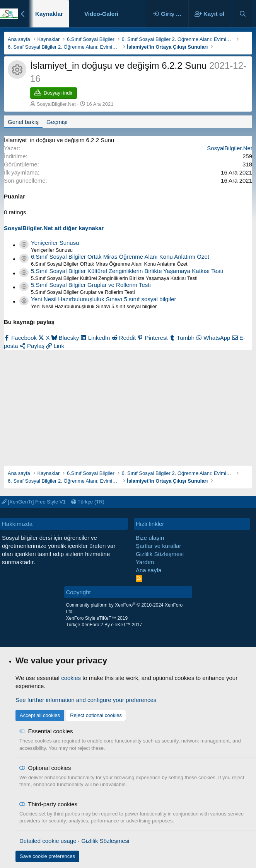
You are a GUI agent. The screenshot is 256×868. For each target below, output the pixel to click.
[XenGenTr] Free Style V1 (34, 502)
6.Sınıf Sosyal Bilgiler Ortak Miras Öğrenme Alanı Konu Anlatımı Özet (120, 257)
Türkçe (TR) (88, 502)
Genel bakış (23, 122)
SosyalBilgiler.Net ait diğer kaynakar (54, 228)
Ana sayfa (149, 570)
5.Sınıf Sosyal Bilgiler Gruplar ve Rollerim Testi (91, 285)
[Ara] (243, 14)
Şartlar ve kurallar (159, 546)
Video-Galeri (101, 14)
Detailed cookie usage (48, 841)
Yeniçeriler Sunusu (55, 243)
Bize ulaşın (150, 538)
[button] (125, 14)
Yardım (145, 562)
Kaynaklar (49, 14)
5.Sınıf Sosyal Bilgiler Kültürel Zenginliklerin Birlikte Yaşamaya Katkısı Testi (127, 271)
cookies (71, 678)
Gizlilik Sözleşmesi (160, 554)
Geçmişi (57, 122)
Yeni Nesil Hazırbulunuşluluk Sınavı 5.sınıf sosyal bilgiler (103, 299)
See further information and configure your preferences (86, 700)
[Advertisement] (128, 404)
